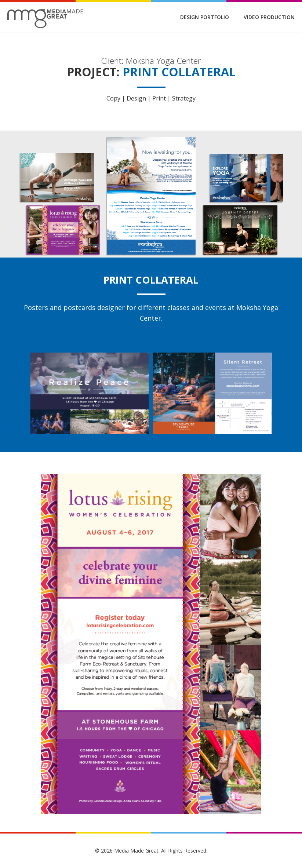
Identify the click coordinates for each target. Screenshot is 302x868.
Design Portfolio (205, 17)
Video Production (269, 17)
